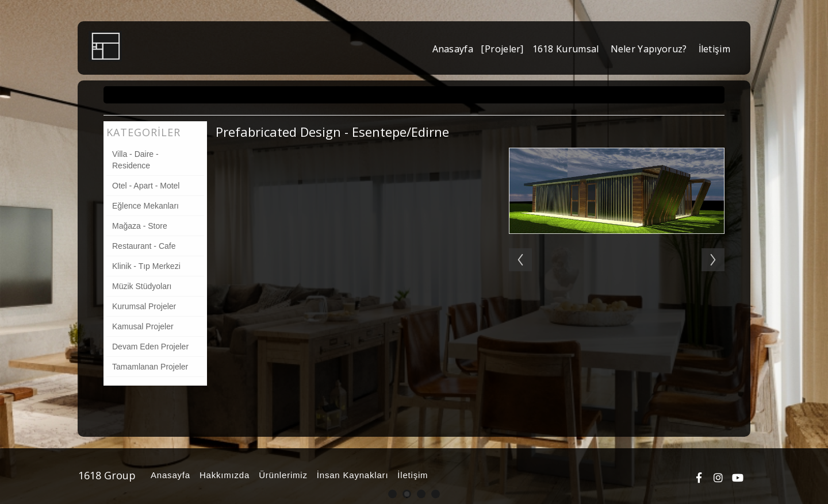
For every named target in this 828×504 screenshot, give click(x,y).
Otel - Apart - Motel (146, 186)
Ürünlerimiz (281, 475)
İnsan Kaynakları (351, 475)
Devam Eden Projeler (150, 347)
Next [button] (719, 248)
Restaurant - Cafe (144, 246)
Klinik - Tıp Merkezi (146, 266)
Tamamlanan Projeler (150, 367)
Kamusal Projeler (143, 326)
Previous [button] (515, 248)
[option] (617, 254)
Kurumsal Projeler (144, 306)
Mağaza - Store (140, 226)
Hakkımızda (223, 475)
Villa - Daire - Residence (135, 160)
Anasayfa (169, 475)
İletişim (411, 475)
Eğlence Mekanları (145, 206)
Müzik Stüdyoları (142, 286)
